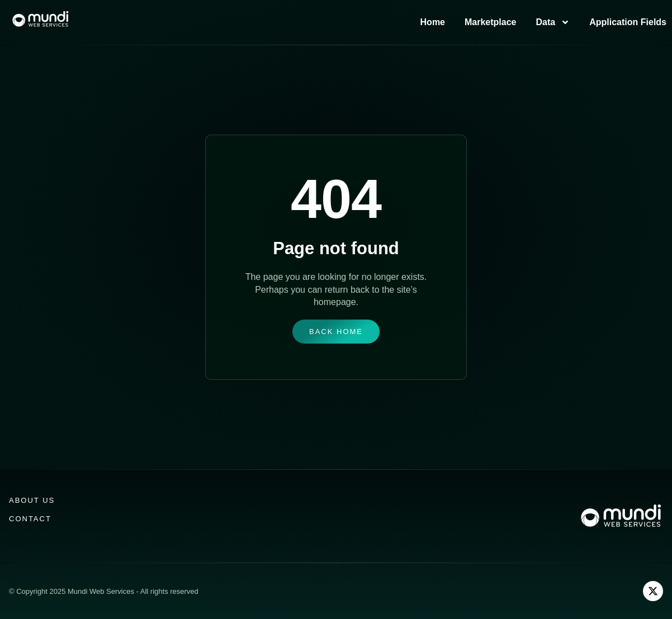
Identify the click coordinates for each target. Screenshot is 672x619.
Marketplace (491, 22)
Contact (30, 519)
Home (433, 22)
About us (32, 500)
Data (553, 22)
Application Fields (628, 22)
